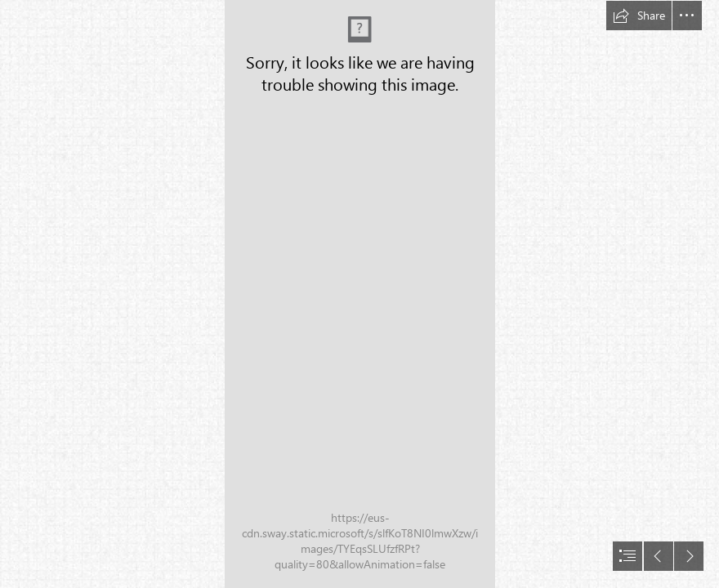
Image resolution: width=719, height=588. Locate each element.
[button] (639, 16)
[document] (359, 294)
